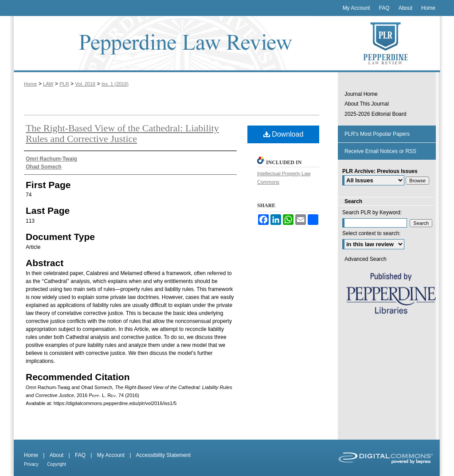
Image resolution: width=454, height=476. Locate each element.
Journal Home (361, 94)
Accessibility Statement (163, 455)
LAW (48, 84)
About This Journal (367, 104)
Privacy (31, 464)
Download (284, 134)
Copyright (57, 464)
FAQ (80, 455)
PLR (64, 84)
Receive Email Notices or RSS (380, 151)
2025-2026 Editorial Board (375, 114)
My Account (111, 455)
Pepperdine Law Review (174, 44)
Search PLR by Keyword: (372, 212)
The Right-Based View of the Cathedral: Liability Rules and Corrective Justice (122, 133)
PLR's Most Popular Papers (377, 134)
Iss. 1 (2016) (115, 84)
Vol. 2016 (85, 84)
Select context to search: (371, 233)
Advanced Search (366, 259)
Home (30, 84)
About (57, 455)
